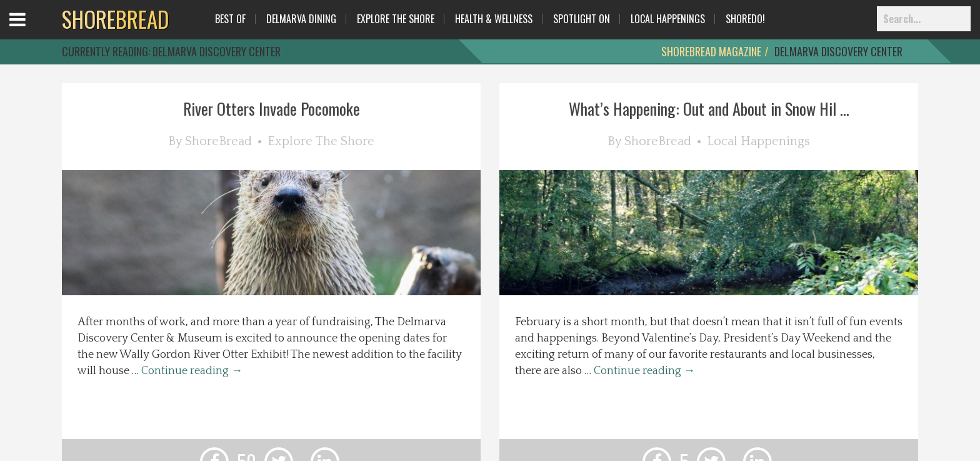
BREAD (115, 19)
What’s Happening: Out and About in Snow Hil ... (709, 109)
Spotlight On (582, 19)
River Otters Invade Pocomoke (272, 109)
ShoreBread (218, 141)
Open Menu (33, 31)
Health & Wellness (494, 19)
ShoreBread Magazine (711, 51)
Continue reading (192, 371)
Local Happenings (668, 19)
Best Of (230, 19)
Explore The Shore (396, 19)
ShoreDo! (745, 19)
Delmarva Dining (301, 19)
